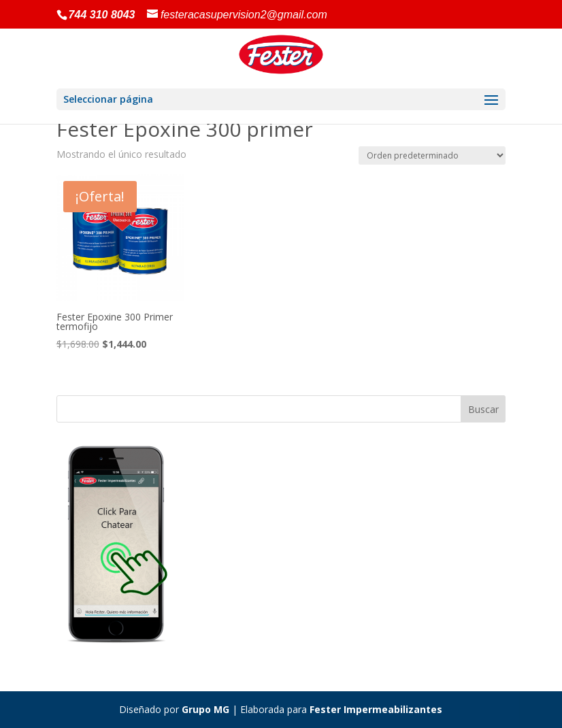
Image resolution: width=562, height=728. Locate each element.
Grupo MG (205, 709)
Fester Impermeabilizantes (376, 709)
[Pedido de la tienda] (432, 155)
